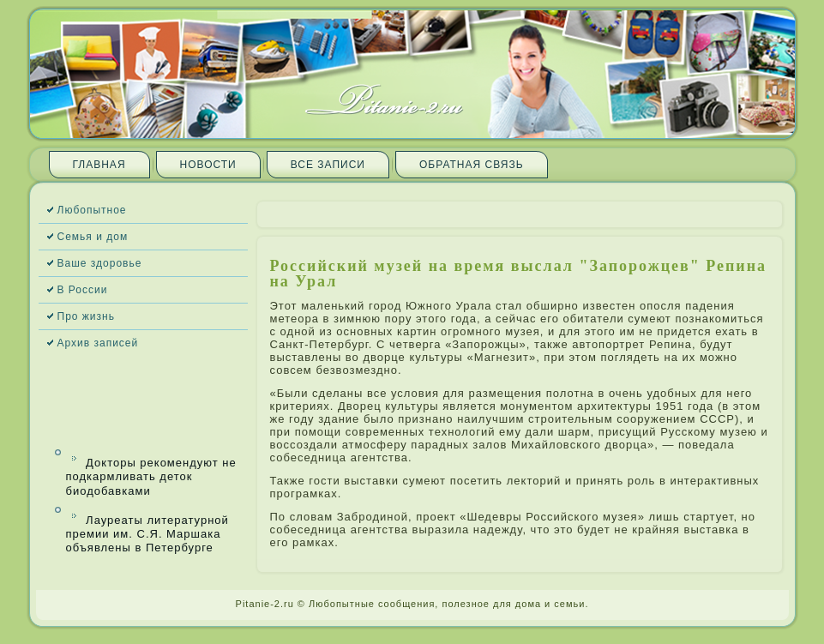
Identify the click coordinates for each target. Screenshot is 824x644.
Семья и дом (93, 237)
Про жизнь (86, 316)
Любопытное (92, 210)
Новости (208, 165)
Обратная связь (472, 165)
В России (83, 290)
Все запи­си (328, 165)
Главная (99, 165)
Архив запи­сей (98, 343)
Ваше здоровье (100, 263)
